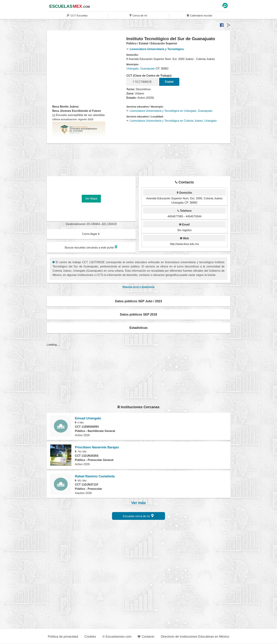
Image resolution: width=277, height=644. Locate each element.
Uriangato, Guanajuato (141, 69)
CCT (77, 15)
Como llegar (91, 234)
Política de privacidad (63, 637)
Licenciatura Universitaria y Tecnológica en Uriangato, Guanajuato (169, 111)
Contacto (146, 637)
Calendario (200, 15)
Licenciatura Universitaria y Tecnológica (155, 49)
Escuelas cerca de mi (138, 516)
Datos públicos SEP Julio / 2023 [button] (138, 301)
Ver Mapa (91, 199)
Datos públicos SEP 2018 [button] (138, 314)
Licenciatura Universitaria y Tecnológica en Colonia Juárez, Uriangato (171, 121)
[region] (87, 64)
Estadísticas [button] (139, 328)
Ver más (139, 503)
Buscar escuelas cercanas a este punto (91, 247)
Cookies (90, 637)
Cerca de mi (138, 15)
